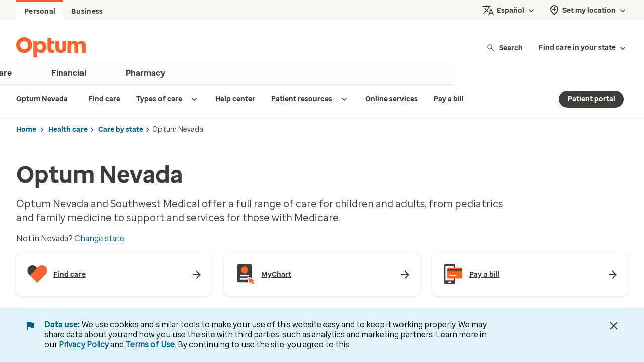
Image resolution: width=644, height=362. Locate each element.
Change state (99, 239)
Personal (40, 11)
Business (87, 11)
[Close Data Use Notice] (614, 326)
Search (504, 48)
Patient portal (591, 99)
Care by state (121, 129)
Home (26, 129)
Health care (68, 129)
